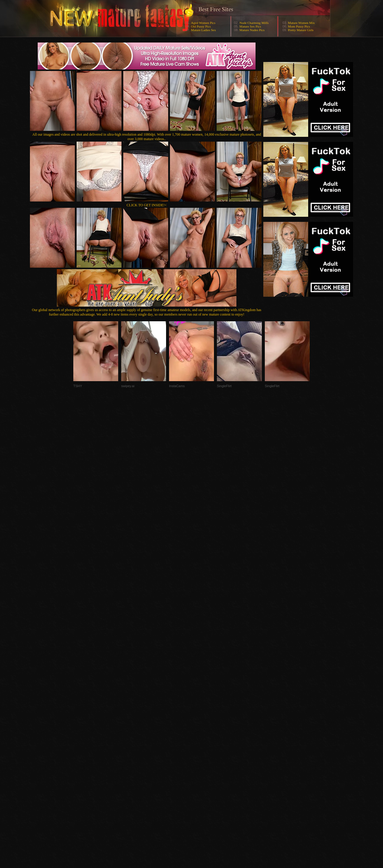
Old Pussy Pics (201, 26)
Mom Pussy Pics (299, 26)
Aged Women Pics (203, 23)
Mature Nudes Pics (252, 30)
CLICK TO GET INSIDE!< (147, 205)
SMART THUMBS (202, 748)
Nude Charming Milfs (254, 23)
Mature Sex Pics (250, 26)
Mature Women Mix (301, 23)
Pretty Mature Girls (301, 30)
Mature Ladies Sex (203, 30)
